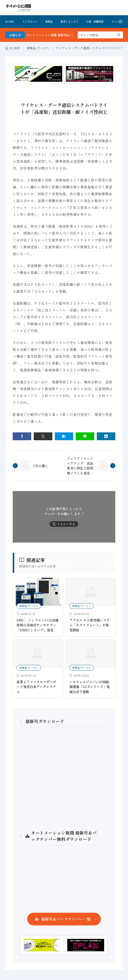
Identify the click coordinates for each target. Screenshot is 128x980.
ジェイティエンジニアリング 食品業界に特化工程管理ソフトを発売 (80, 466)
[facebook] (22, 436)
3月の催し (41, 466)
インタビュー (30, 21)
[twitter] (43, 436)
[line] (85, 436)
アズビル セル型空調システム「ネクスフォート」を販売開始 (90, 625)
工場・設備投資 (95, 21)
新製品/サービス (38, 48)
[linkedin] (106, 436)
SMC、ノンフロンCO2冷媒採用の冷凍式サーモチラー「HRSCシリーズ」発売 (37, 625)
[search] (119, 35)
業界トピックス (69, 21)
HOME (10, 21)
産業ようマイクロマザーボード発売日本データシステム (36, 687)
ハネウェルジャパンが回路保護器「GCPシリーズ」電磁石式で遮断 (90, 687)
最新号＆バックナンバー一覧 (66, 919)
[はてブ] (64, 436)
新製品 (49, 21)
